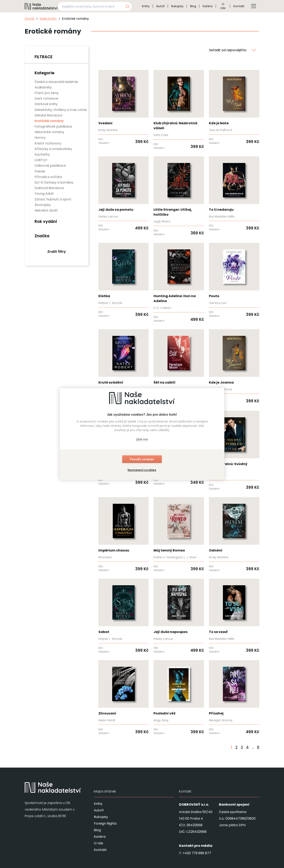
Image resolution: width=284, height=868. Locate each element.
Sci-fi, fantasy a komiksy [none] (54, 182)
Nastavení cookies (142, 470)
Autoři (160, 6)
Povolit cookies (142, 459)
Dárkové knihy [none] (46, 104)
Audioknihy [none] (43, 87)
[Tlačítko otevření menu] (254, 6)
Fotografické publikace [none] (53, 126)
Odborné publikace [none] (50, 166)
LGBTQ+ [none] (41, 160)
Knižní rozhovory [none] (48, 143)
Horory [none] (40, 138)
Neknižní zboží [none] (46, 210)
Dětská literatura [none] (48, 115)
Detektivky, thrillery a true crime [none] (61, 110)
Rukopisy (177, 6)
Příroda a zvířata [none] (48, 177)
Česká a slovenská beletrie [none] (56, 82)
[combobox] (95, 6)
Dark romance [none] (46, 98)
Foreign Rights (105, 823)
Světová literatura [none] (49, 188)
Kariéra (208, 6)
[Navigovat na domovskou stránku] (41, 6)
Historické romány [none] (49, 132)
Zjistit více (142, 439)
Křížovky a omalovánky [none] (53, 149)
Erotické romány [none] (49, 121)
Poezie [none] (40, 171)
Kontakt (239, 6)
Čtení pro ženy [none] (47, 93)
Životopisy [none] (43, 205)
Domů (30, 19)
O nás (223, 6)
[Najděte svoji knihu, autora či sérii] (90, 6)
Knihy (146, 6)
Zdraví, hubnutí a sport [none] (53, 199)
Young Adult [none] (44, 194)
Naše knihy (48, 19)
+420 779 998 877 (197, 853)
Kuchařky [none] (42, 154)
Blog (193, 6)
